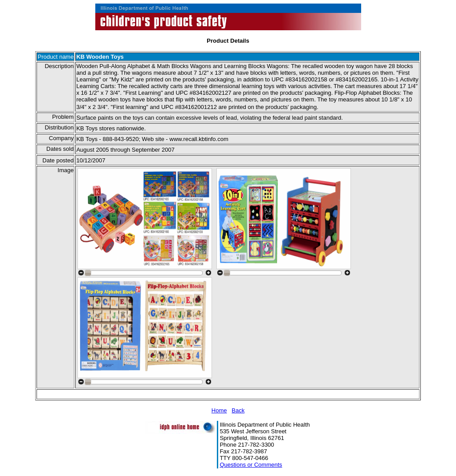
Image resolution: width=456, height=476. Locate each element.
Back (238, 410)
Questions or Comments (251, 465)
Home (219, 410)
